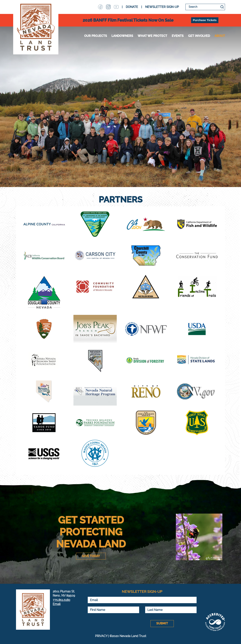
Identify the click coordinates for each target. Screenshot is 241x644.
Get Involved (199, 36)
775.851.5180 (61, 600)
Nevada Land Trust (36, 27)
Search (222, 7)
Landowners (122, 36)
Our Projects (96, 36)
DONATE (132, 7)
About (220, 36)
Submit (162, 623)
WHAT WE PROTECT (152, 36)
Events (178, 36)
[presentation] (116, 624)
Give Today (91, 556)
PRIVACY (101, 636)
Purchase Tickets (205, 20)
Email (57, 604)
